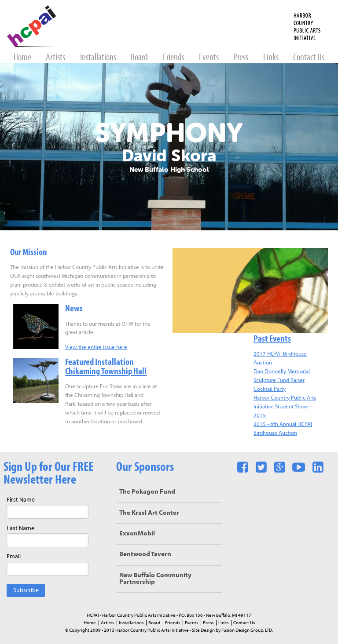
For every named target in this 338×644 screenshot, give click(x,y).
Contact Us (309, 58)
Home (23, 58)
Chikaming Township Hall (106, 372)
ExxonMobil (137, 534)
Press (241, 58)
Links (272, 58)
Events (209, 58)
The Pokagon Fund (147, 492)
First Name (21, 500)
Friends (174, 58)
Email (14, 557)
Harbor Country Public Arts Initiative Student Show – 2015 (285, 407)
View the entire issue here (96, 347)
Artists (56, 58)
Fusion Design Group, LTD (247, 630)
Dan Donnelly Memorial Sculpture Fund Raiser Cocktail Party (282, 380)
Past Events (272, 339)
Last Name (20, 529)
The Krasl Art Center (149, 513)
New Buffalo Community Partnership (155, 579)
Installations (99, 58)
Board (140, 58)
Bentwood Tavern (145, 555)
